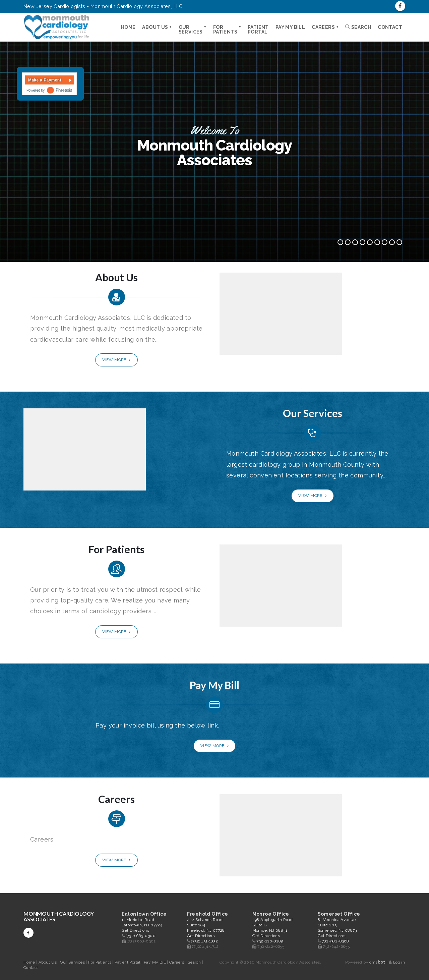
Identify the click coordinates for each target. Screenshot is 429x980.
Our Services (191, 30)
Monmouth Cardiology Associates (59, 916)
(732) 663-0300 (141, 936)
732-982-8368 (335, 941)
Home (128, 27)
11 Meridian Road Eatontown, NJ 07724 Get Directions (142, 925)
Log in (399, 962)
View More (116, 360)
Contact (390, 27)
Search (358, 27)
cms (377, 962)
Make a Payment (45, 80)
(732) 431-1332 (204, 941)
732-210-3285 (270, 941)
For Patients (225, 30)
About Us (155, 27)
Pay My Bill (290, 27)
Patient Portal (258, 30)
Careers (323, 27)
